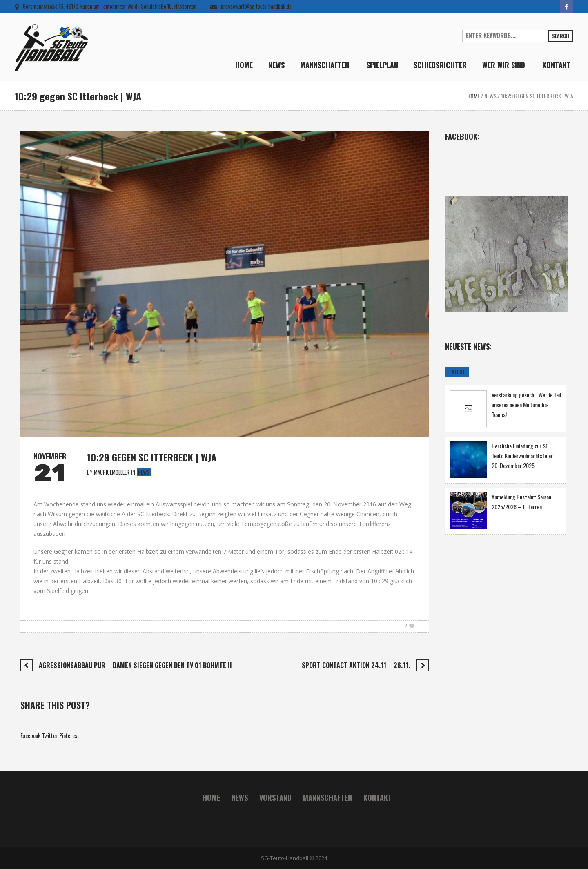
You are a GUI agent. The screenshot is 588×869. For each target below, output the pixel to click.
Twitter (50, 735)
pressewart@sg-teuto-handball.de (256, 6)
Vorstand (275, 798)
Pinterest (69, 735)
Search (561, 36)
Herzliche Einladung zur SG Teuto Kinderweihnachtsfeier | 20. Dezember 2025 (523, 456)
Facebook (30, 735)
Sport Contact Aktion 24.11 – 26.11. (356, 665)
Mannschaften (327, 798)
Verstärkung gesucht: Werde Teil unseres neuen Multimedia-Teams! (526, 405)
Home (473, 96)
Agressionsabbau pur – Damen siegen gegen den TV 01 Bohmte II (135, 665)
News (490, 96)
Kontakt (378, 798)
